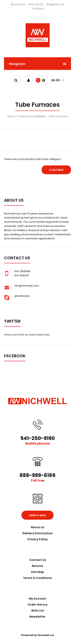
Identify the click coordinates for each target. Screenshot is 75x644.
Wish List (38, 611)
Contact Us (38, 560)
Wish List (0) (36, 4)
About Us (37, 527)
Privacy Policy (37, 539)
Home (11, 116)
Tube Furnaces (58, 116)
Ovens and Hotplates (32, 116)
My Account (18, 4)
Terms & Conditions (37, 578)
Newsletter (37, 617)
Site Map (37, 572)
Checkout (37, 9)
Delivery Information (37, 533)
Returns (37, 566)
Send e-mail (37, 515)
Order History (37, 605)
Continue (56, 170)
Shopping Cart (55, 4)
